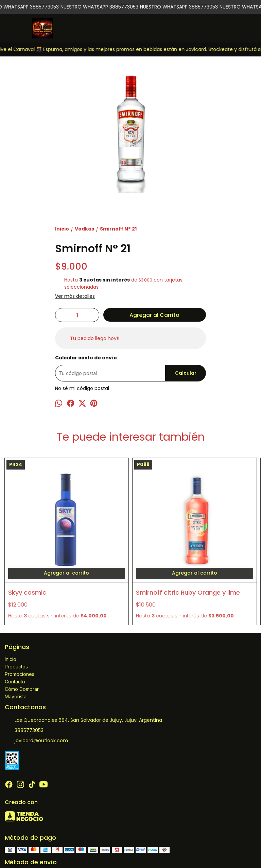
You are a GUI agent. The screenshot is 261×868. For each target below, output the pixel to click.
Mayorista (16, 648)
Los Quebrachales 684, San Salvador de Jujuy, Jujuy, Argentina (83, 672)
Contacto (15, 633)
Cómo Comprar (22, 640)
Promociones (20, 625)
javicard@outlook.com (36, 692)
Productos (16, 618)
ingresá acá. (231, 849)
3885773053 (24, 682)
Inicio (11, 610)
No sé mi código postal (82, 388)
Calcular (186, 373)
